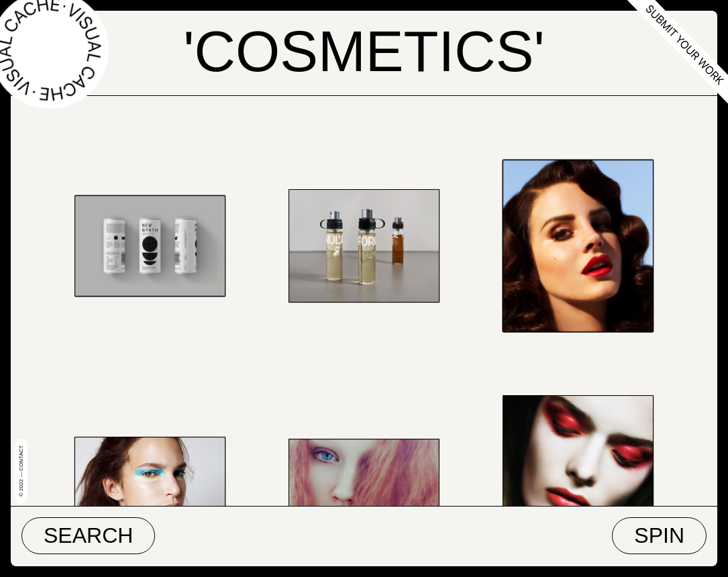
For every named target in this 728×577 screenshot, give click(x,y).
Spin (659, 535)
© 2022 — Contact (21, 471)
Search (88, 535)
